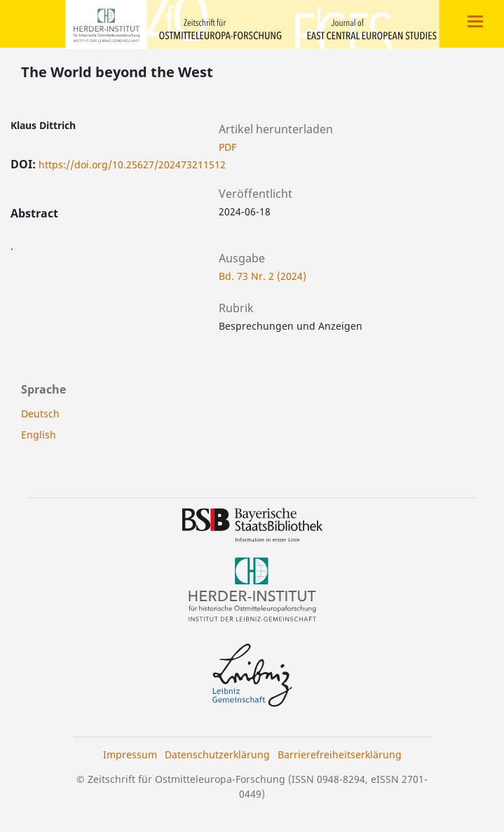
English (39, 435)
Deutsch (40, 414)
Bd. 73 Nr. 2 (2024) (263, 276)
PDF (227, 147)
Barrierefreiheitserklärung (340, 754)
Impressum (130, 754)
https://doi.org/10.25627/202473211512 (132, 165)
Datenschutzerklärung (217, 754)
